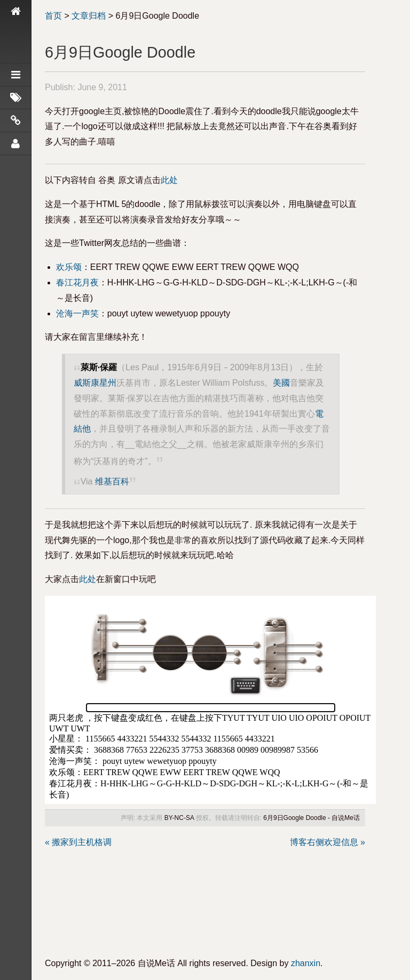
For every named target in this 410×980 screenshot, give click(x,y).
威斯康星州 (95, 383)
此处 (169, 180)
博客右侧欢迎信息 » (328, 842)
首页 (53, 16)
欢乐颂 (69, 267)
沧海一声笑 (77, 313)
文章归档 (89, 16)
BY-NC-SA (179, 818)
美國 (281, 383)
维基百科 (112, 481)
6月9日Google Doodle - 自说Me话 (312, 818)
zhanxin (306, 963)
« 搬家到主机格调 (78, 842)
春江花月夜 (77, 282)
